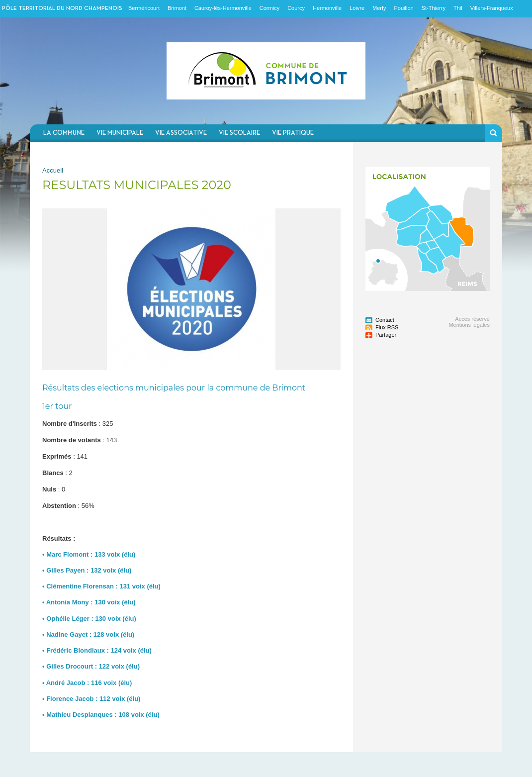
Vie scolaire (239, 133)
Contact (385, 320)
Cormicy (269, 8)
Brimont (177, 8)
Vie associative (181, 133)
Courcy (296, 8)
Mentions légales (469, 325)
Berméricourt (144, 8)
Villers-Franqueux (492, 8)
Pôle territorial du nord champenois (62, 8)
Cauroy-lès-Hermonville (223, 8)
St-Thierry (434, 8)
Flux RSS (387, 327)
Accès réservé (472, 319)
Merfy (379, 8)
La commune (64, 133)
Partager (386, 335)
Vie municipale (120, 133)
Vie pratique (293, 133)
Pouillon (404, 8)
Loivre (357, 8)
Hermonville (327, 8)
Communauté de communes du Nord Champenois (266, 71)
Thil (458, 8)
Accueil (53, 170)
